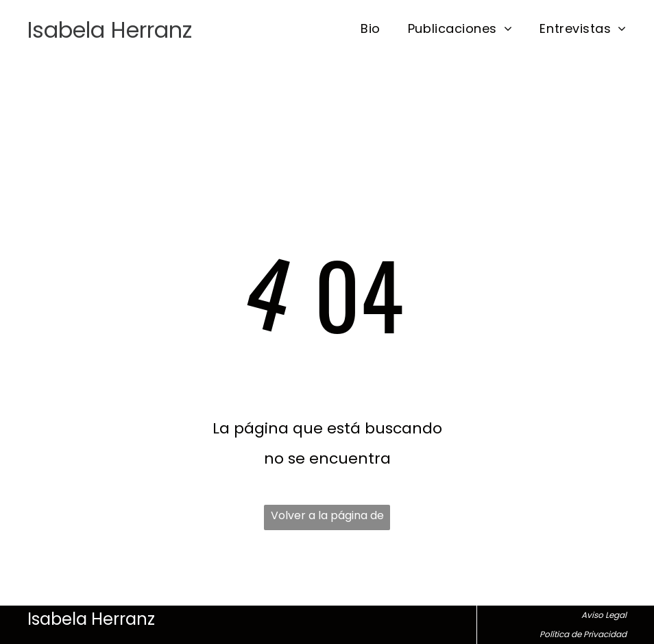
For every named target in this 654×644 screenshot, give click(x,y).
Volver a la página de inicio (327, 519)
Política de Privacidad (583, 634)
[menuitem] (357, 29)
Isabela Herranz (110, 30)
